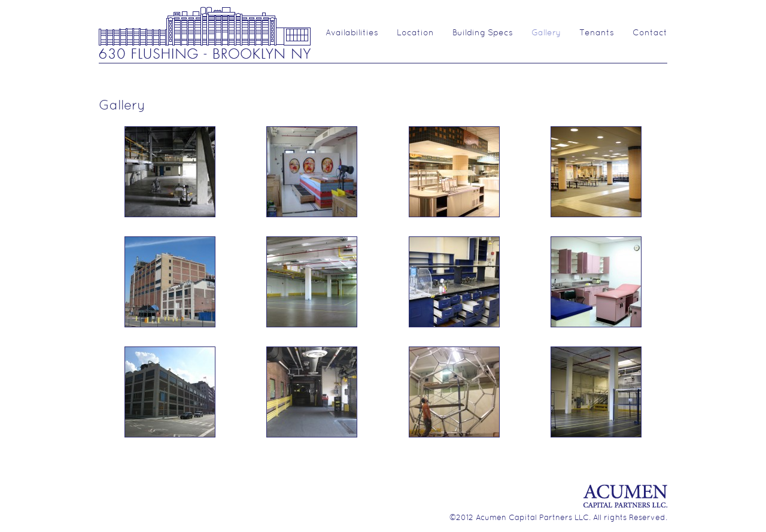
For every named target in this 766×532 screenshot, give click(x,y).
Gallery (546, 33)
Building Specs (483, 33)
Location (415, 33)
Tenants (597, 33)
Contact (650, 33)
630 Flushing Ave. (205, 32)
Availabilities (352, 33)
